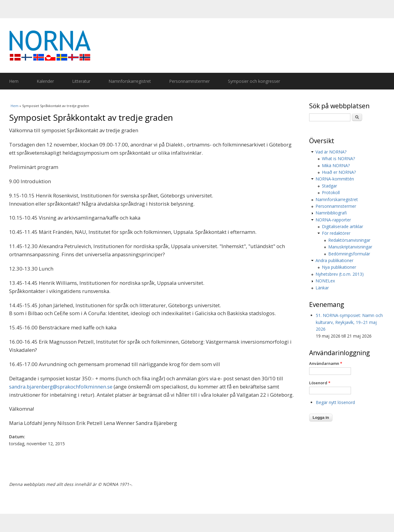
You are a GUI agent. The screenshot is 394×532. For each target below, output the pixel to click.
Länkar (322, 288)
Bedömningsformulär (349, 254)
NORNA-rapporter (333, 220)
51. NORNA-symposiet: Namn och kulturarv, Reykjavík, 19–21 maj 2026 (349, 322)
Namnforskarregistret (130, 81)
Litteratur (81, 81)
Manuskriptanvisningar (350, 247)
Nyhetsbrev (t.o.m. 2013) (340, 274)
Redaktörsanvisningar (349, 240)
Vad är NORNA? (331, 152)
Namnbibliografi (331, 213)
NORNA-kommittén (335, 179)
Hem (14, 81)
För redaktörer (336, 233)
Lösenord (320, 383)
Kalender (45, 81)
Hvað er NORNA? (339, 172)
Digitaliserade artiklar (342, 226)
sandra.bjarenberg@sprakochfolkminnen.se (61, 387)
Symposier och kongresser (254, 81)
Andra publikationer (334, 260)
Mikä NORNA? (336, 165)
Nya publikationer (339, 267)
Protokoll (331, 192)
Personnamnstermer (189, 81)
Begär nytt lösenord (335, 402)
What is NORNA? (338, 158)
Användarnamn (326, 363)
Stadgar (329, 186)
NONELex (325, 281)
